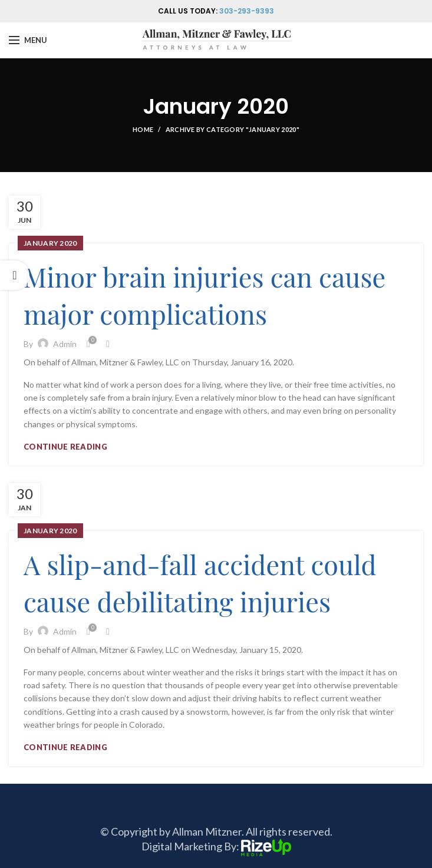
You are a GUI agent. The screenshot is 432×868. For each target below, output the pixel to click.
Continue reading (65, 447)
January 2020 (50, 243)
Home (143, 129)
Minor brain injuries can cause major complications (205, 295)
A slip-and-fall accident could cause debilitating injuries (200, 582)
